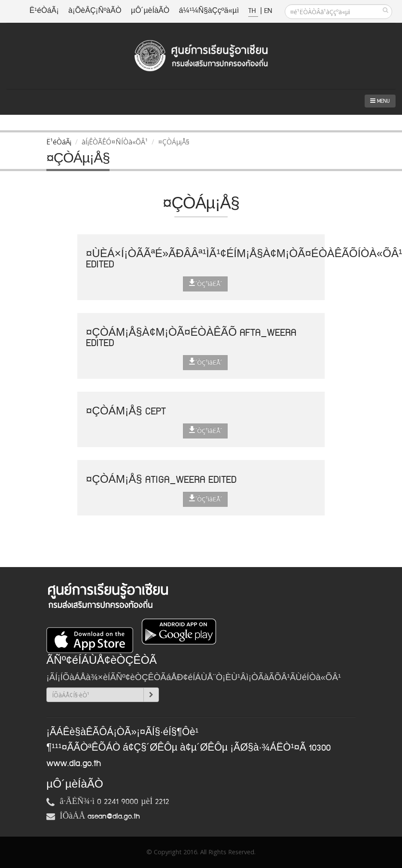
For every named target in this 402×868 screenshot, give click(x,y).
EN (268, 11)
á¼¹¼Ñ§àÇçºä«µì (209, 11)
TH (253, 11)
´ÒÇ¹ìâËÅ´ (205, 283)
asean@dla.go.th (114, 816)
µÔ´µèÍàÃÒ (150, 11)
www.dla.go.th (74, 764)
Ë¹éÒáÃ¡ (44, 11)
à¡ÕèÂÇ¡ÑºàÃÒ (95, 11)
